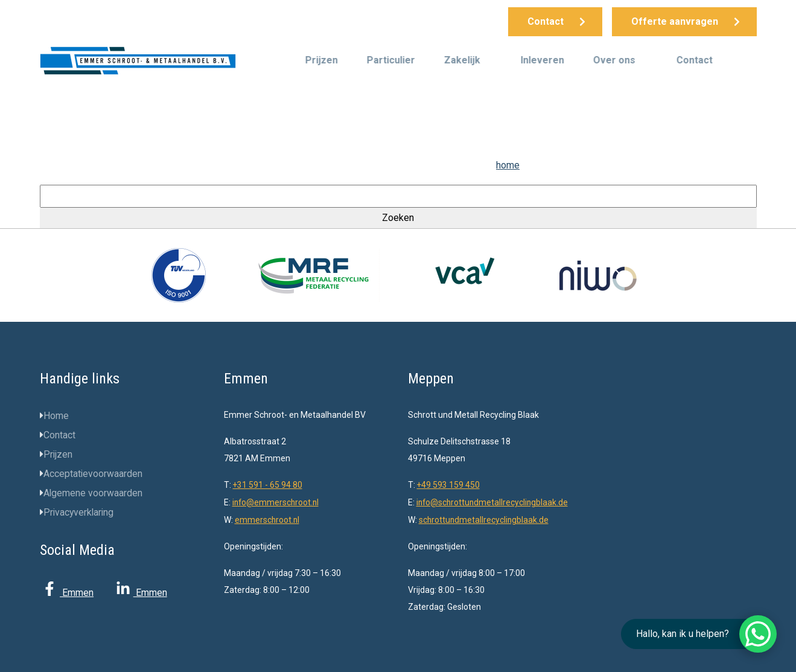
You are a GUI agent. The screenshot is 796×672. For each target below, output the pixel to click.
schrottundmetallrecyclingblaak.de (485, 519)
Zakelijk (462, 60)
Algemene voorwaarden (93, 493)
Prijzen (322, 60)
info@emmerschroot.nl (277, 502)
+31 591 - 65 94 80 (268, 485)
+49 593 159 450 (449, 485)
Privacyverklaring (80, 512)
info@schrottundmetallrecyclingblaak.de (494, 502)
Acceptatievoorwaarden (93, 474)
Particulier (391, 60)
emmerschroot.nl (268, 519)
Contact (695, 60)
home (508, 165)
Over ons (614, 60)
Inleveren (543, 60)
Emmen (67, 593)
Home (56, 416)
